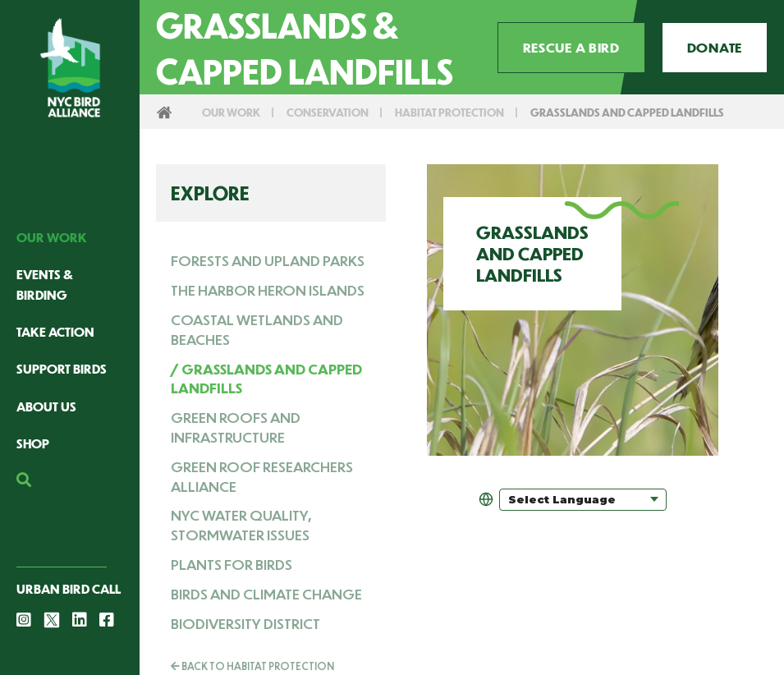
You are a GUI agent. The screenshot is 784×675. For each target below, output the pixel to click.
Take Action (55, 331)
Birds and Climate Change (266, 594)
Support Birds (62, 368)
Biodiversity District (245, 623)
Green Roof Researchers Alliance (262, 476)
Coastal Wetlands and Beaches (257, 329)
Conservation (328, 112)
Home (164, 112)
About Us (46, 406)
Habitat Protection (449, 112)
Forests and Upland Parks (268, 260)
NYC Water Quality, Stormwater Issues (241, 525)
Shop (33, 443)
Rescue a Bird (571, 47)
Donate (715, 47)
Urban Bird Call (69, 588)
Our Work (52, 237)
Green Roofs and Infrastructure (236, 427)
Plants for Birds (232, 564)
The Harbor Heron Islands (268, 290)
